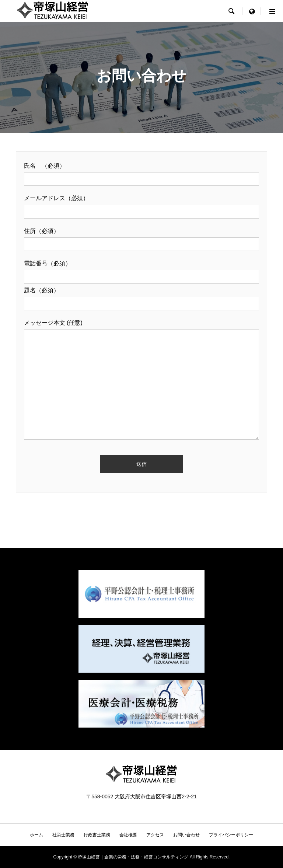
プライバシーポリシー (231, 835)
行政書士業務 (97, 835)
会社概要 (128, 835)
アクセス (155, 835)
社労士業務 (63, 835)
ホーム (36, 835)
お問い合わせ (186, 835)
